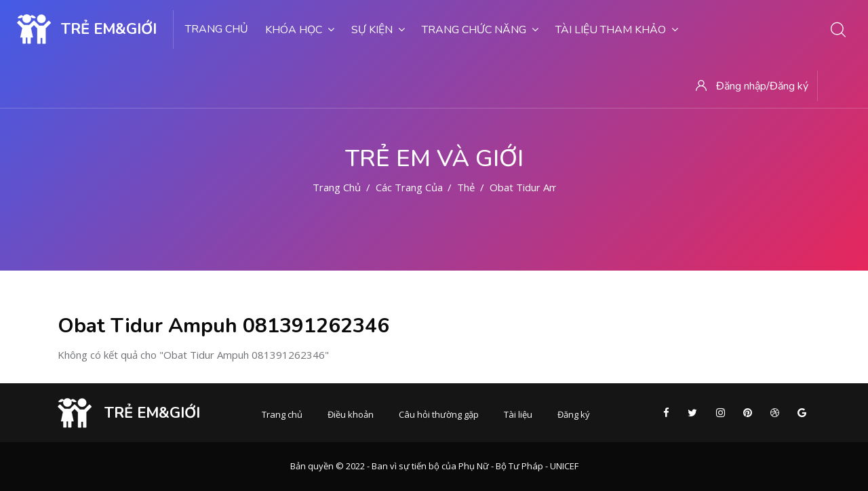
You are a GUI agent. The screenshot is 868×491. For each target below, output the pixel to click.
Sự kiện (378, 30)
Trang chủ (217, 29)
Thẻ (466, 187)
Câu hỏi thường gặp (439, 414)
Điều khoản (351, 414)
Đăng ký (574, 414)
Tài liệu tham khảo (617, 30)
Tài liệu (518, 414)
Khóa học (300, 30)
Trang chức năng (480, 30)
